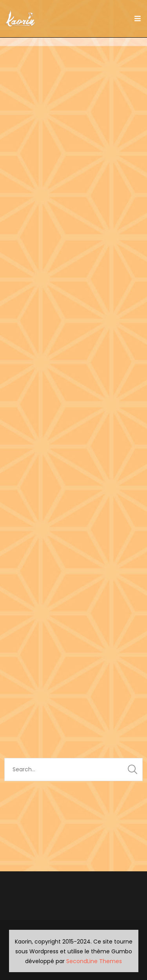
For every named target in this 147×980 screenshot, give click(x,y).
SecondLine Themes (94, 961)
